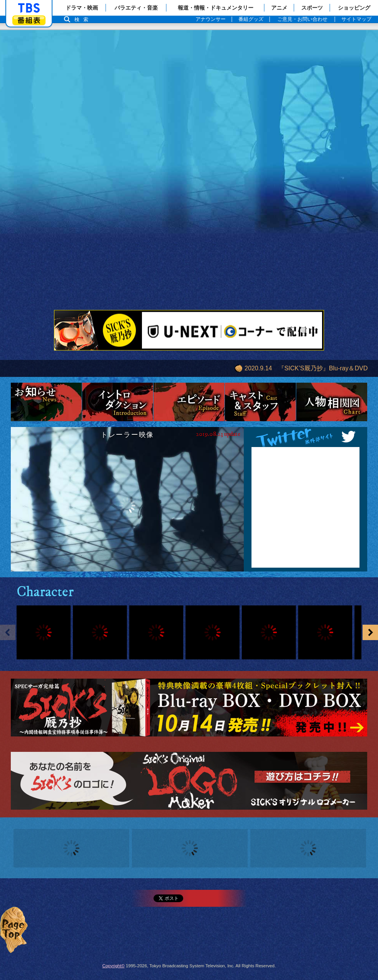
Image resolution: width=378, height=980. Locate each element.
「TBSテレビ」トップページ (29, 8)
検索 (83, 19)
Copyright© (113, 966)
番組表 (29, 20)
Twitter (305, 437)
